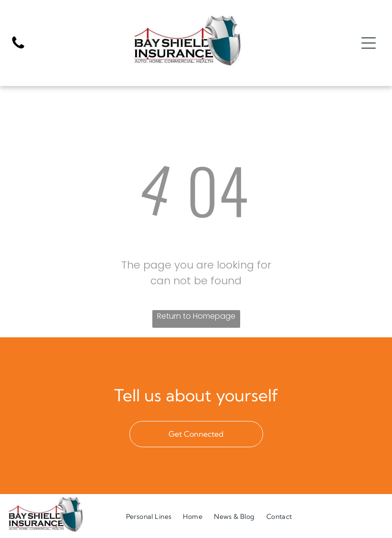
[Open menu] (369, 43)
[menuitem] (149, 516)
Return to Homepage (196, 316)
